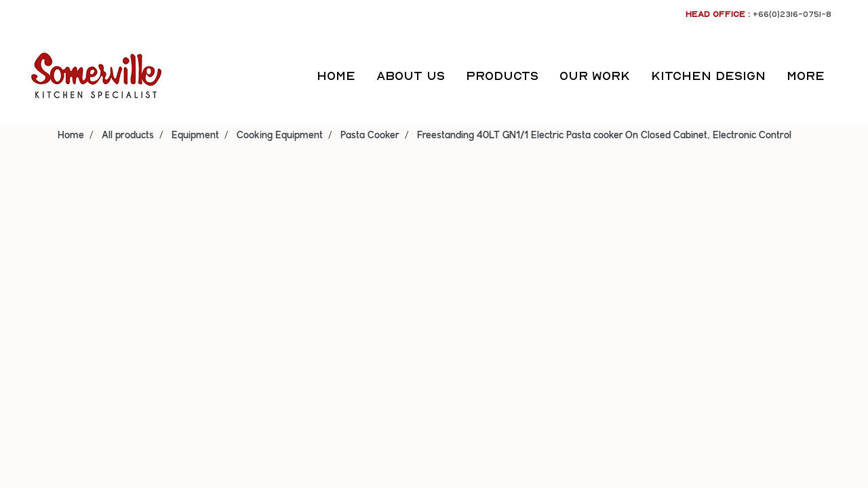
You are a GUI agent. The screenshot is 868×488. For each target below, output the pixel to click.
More (806, 76)
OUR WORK (595, 76)
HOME (336, 76)
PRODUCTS (502, 76)
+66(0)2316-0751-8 (792, 14)
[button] (847, 76)
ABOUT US (411, 76)
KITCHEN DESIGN (708, 76)
